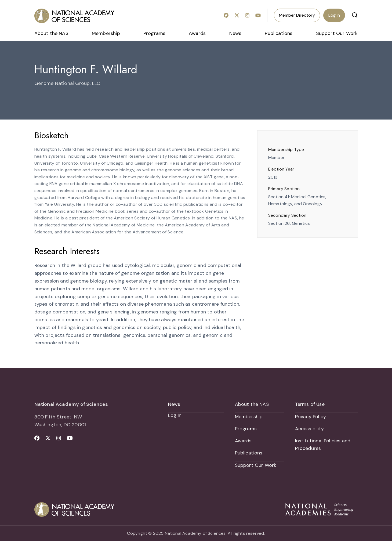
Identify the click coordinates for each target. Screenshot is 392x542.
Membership (106, 33)
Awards (197, 33)
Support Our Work (337, 33)
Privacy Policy (311, 417)
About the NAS (51, 33)
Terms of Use (310, 404)
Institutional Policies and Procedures (323, 445)
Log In (334, 15)
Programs (154, 33)
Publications (279, 33)
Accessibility (309, 429)
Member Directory (297, 15)
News (235, 33)
